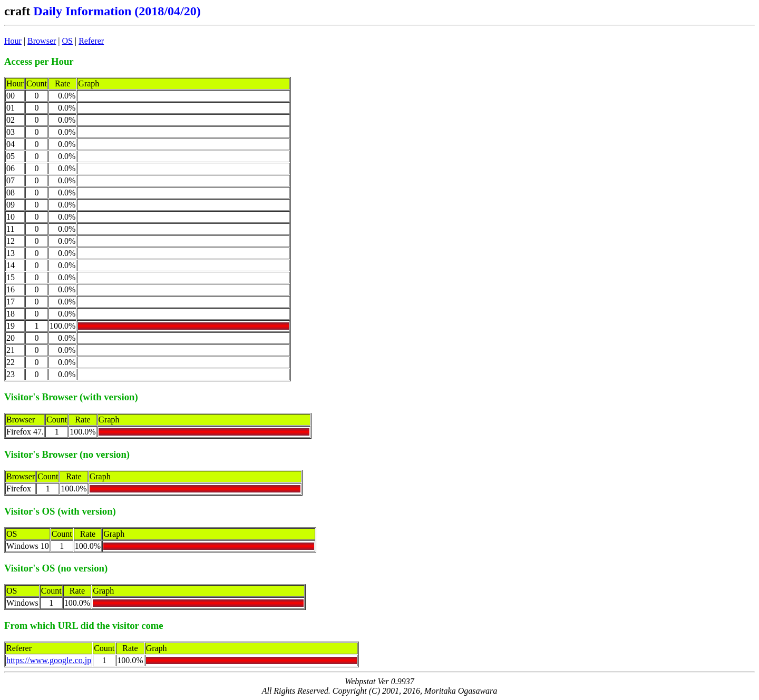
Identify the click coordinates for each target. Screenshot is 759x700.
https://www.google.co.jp (49, 660)
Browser (42, 41)
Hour (13, 41)
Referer (91, 41)
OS (67, 41)
